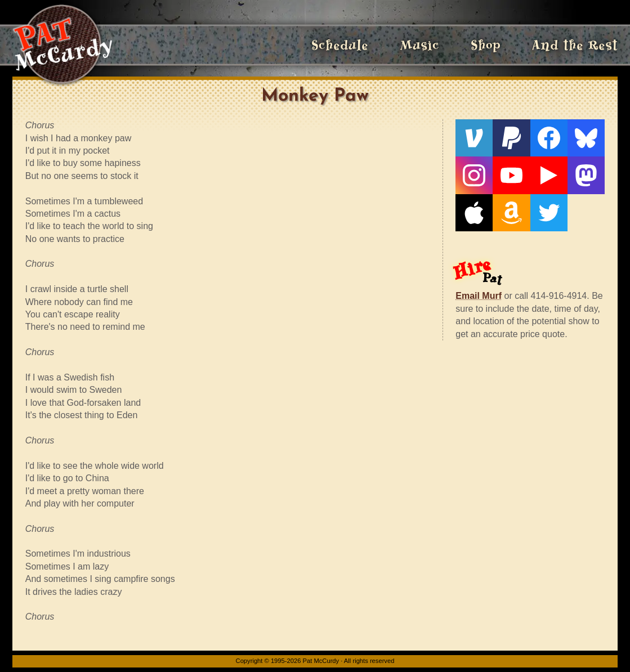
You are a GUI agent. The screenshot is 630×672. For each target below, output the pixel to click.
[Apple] (474, 213)
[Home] (62, 45)
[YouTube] (511, 175)
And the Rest (575, 45)
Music (419, 45)
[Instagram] (474, 175)
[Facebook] (549, 138)
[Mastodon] (586, 175)
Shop (486, 45)
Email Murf (479, 296)
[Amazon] (511, 213)
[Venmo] (474, 138)
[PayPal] (511, 138)
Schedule (340, 45)
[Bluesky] (586, 138)
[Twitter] (549, 213)
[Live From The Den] (549, 175)
